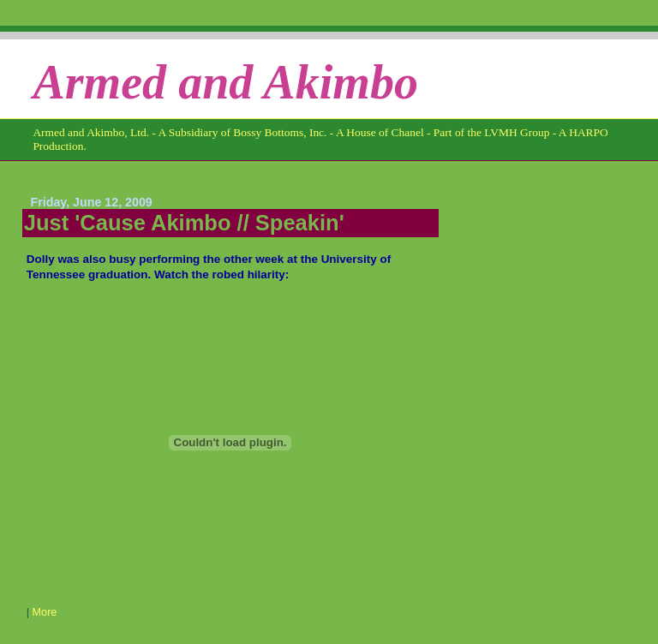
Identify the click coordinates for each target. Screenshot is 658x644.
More (45, 612)
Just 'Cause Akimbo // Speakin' (184, 223)
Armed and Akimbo (225, 82)
